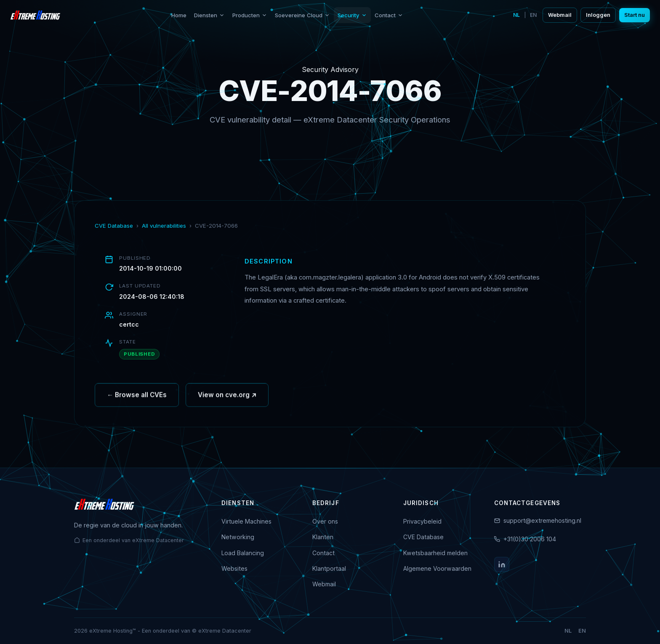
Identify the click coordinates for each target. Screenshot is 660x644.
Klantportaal (329, 568)
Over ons (325, 521)
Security (352, 15)
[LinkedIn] (502, 564)
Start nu (635, 15)
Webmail (560, 15)
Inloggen (598, 15)
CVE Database (114, 226)
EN (533, 15)
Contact (389, 15)
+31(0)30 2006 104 (530, 539)
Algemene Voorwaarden (437, 568)
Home (179, 15)
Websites (234, 568)
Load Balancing (243, 553)
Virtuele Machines (246, 521)
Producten (250, 15)
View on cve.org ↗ (227, 398)
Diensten (209, 15)
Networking (238, 537)
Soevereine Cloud (302, 15)
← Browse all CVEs (137, 398)
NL (516, 15)
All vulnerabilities (164, 226)
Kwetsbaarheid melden (435, 553)
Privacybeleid (422, 521)
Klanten (323, 537)
